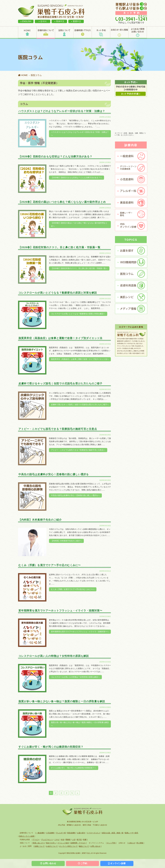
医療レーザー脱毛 (131, 833)
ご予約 (83, 863)
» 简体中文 (59, 21)
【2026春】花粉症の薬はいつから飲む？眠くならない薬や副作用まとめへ (79, 224)
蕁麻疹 (68, 840)
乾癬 (85, 840)
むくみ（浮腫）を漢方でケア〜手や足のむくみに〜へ (73, 589)
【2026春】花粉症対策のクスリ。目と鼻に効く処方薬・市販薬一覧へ (79, 268)
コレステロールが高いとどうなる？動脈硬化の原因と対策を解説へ (78, 314)
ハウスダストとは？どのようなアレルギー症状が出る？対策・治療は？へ (80, 134)
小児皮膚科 (50, 833)
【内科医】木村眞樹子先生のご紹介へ (66, 541)
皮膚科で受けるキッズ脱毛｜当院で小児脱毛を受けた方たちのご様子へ (80, 405)
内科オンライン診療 (26, 836)
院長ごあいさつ (39, 843)
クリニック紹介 (63, 843)
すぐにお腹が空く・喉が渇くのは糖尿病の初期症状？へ (74, 768)
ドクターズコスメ (93, 833)
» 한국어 (42, 21)
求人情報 (140, 843)
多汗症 (79, 840)
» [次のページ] (78, 793)
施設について (84, 846)
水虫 (63, 840)
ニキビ (57, 840)
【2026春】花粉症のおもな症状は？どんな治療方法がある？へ (77, 177)
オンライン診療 (117, 863)
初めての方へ (51, 843)
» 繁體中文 (76, 21)
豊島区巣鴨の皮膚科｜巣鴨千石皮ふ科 (80, 853)
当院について (64, 32)
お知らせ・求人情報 (119, 32)
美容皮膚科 (71, 833)
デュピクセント (47, 840)
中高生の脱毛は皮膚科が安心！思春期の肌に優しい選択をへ (75, 495)
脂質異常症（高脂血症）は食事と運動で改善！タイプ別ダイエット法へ (80, 359)
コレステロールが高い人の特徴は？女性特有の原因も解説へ (75, 677)
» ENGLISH (26, 21)
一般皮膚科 (40, 833)
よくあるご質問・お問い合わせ (138, 32)
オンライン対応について (68, 846)
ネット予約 (101, 32)
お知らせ (132, 843)
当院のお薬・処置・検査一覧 (112, 833)
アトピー (36, 840)
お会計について (52, 846)
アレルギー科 (61, 833)
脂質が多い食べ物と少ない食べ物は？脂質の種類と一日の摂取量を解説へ (80, 724)
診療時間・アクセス (83, 32)
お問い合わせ (95, 846)
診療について (40, 846)
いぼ (74, 840)
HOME (27, 32)
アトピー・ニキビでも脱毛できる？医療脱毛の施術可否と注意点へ (78, 450)
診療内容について (46, 32)
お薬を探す (81, 833)
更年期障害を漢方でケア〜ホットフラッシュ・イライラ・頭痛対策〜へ (80, 632)
